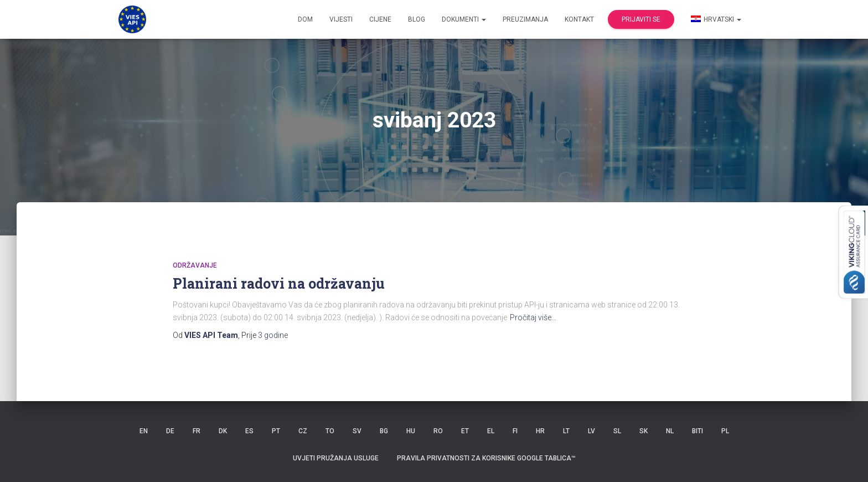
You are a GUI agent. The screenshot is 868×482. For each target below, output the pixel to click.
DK (223, 431)
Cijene (380, 19)
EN (144, 431)
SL (617, 431)
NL (670, 431)
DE (170, 431)
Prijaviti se (641, 19)
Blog (417, 19)
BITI (697, 431)
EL (491, 431)
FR (197, 431)
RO (438, 431)
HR (540, 431)
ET (465, 431)
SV (357, 431)
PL (725, 431)
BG (384, 431)
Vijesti (341, 19)
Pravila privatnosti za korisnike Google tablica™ (486, 458)
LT (566, 431)
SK (644, 431)
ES (249, 431)
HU (411, 431)
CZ (303, 431)
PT (276, 431)
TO (330, 431)
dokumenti (464, 19)
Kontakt (579, 19)
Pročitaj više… (533, 317)
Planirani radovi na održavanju (279, 283)
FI (515, 431)
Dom (305, 19)
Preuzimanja (525, 19)
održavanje (195, 265)
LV (591, 431)
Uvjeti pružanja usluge (336, 458)
